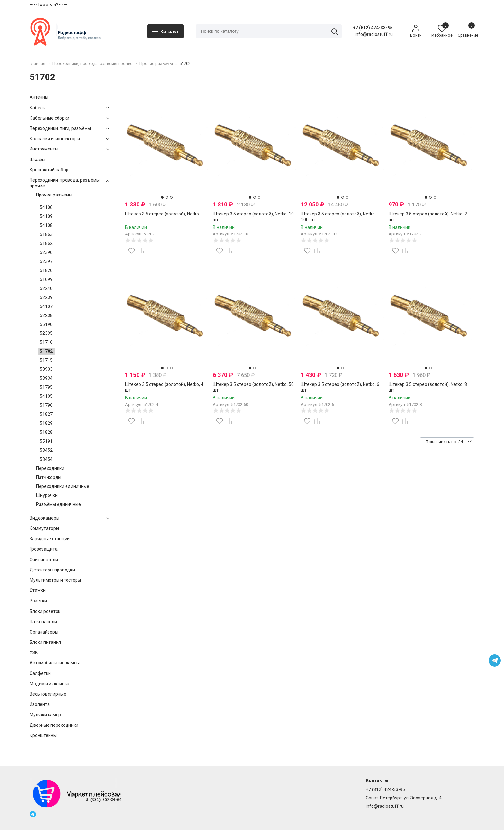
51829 (46, 428)
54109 (46, 221)
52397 (46, 266)
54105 (46, 401)
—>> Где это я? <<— (48, 4)
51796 (46, 410)
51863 (46, 239)
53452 (46, 455)
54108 (46, 230)
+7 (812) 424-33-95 (365, 30)
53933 (46, 374)
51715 (46, 365)
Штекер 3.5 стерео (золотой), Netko (162, 218)
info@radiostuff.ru (385, 807)
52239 (46, 302)
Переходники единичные (63, 491)
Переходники (50, 473)
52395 (46, 338)
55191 (46, 446)
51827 (46, 419)
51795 (46, 392)
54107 (46, 311)
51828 (46, 437)
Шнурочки (47, 500)
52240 (46, 293)
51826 (46, 275)
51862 (46, 248)
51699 (46, 284)
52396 (46, 257)
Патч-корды (49, 482)
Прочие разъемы (54, 199)
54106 (46, 212)
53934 (46, 383)
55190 (46, 329)
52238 (46, 320)
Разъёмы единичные (59, 509)
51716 (46, 347)
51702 (46, 356)
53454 (46, 464)
